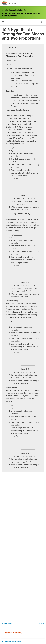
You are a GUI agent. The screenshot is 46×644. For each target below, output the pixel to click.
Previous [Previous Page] (6, 623)
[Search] (36, 22)
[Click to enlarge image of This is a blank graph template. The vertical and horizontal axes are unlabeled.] (28, 188)
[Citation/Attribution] (23, 642)
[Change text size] (42, 22)
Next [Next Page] (41, 623)
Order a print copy (14, 632)
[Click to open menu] (3, 22)
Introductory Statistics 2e (14, 10)
